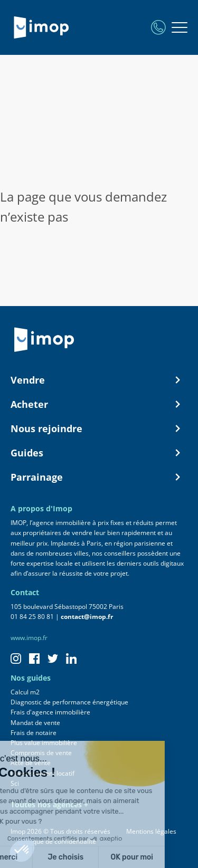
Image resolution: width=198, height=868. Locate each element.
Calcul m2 (25, 692)
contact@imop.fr (87, 617)
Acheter (99, 404)
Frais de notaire (34, 733)
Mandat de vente (35, 723)
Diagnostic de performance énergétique (69, 702)
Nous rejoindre (99, 428)
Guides (99, 453)
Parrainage (99, 477)
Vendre (99, 380)
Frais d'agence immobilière (50, 712)
